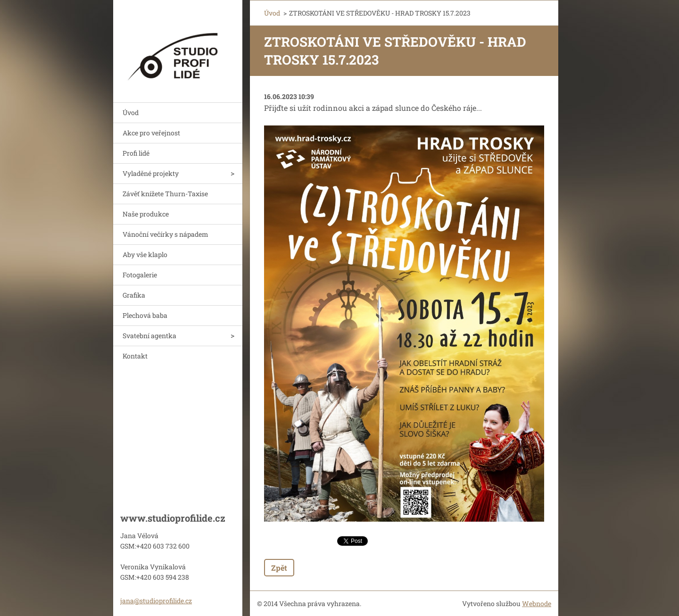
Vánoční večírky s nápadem (166, 234)
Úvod (131, 112)
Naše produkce (146, 214)
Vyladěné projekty (151, 173)
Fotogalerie (140, 275)
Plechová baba (145, 315)
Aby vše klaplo (145, 254)
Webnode (537, 604)
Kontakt (135, 356)
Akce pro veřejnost (151, 133)
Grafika (134, 295)
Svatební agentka (149, 336)
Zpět (279, 568)
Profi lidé (136, 153)
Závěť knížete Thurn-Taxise (165, 194)
